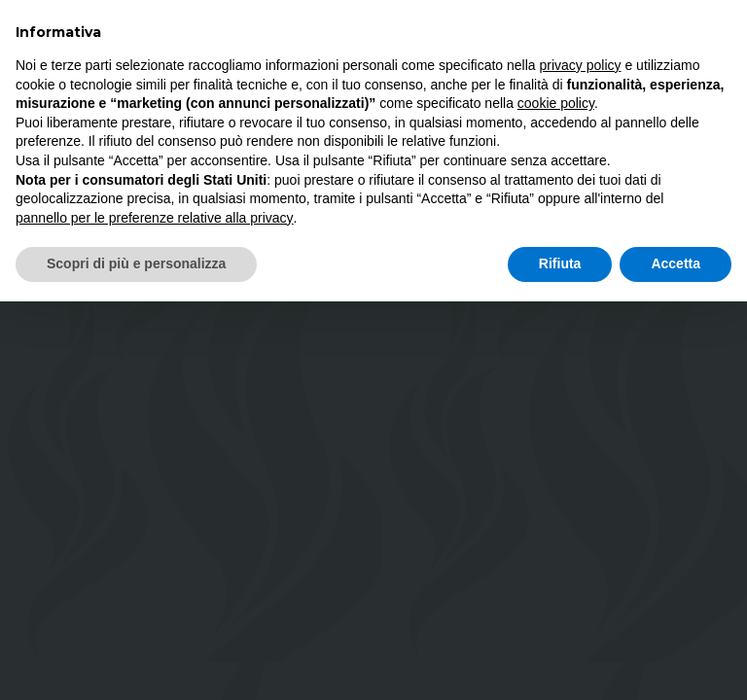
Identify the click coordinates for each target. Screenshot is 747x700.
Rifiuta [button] (560, 263)
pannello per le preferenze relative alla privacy (155, 218)
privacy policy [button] (581, 65)
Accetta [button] (676, 263)
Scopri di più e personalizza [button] (136, 263)
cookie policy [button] (556, 103)
